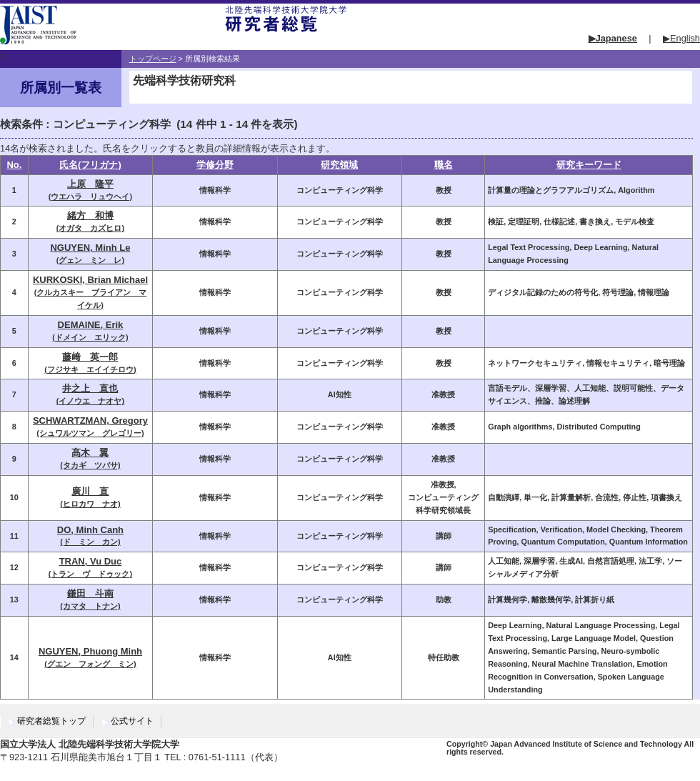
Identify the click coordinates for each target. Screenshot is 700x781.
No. (14, 165)
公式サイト (132, 721)
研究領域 (339, 165)
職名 (444, 165)
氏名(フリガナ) (90, 165)
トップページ (153, 59)
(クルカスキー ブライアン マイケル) (90, 293)
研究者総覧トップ (51, 721)
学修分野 (215, 165)
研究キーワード (589, 165)
